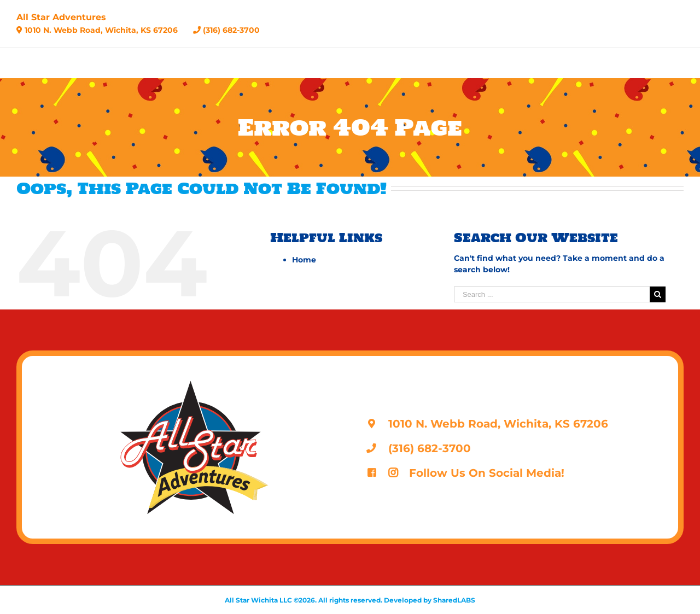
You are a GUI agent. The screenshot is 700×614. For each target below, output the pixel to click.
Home (304, 260)
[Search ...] (552, 294)
